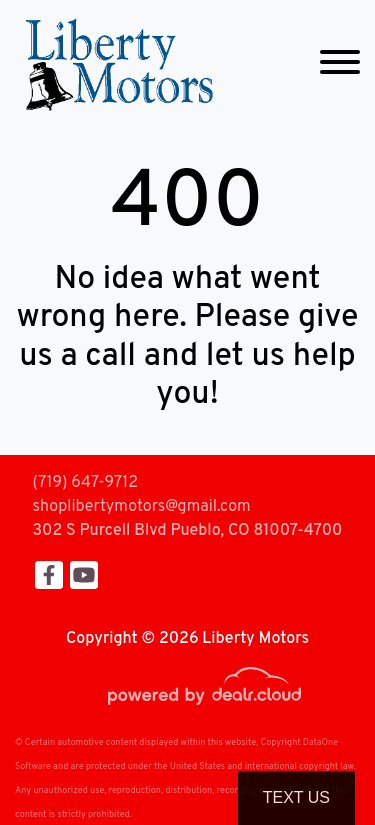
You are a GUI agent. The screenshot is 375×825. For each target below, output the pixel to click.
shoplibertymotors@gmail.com (142, 507)
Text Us (296, 797)
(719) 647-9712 (85, 483)
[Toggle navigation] (340, 62)
